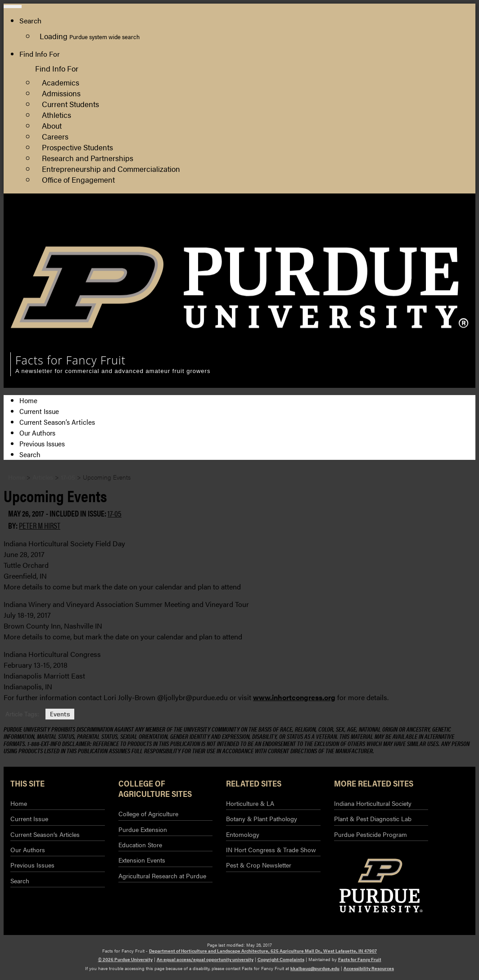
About (52, 125)
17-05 (115, 513)
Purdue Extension (425, 233)
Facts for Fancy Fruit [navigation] (70, 360)
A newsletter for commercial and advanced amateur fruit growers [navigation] (113, 371)
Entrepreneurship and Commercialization (111, 169)
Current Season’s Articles (57, 422)
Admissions (61, 93)
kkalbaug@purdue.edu (315, 968)
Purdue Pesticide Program (371, 834)
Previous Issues (42, 443)
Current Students (70, 104)
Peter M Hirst (40, 525)
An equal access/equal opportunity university (205, 959)
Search (30, 454)
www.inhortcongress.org (294, 697)
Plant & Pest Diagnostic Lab (373, 818)
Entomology (243, 834)
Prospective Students (77, 147)
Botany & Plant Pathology (262, 818)
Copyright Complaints (281, 959)
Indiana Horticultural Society (373, 803)
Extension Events (142, 860)
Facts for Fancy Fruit (360, 959)
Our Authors (37, 433)
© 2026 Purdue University (125, 959)
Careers (55, 136)
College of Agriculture (432, 222)
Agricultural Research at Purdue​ (162, 876)
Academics (61, 82)
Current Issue (39, 411)
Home (28, 400)
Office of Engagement (78, 179)
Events (60, 714)
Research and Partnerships (88, 158)
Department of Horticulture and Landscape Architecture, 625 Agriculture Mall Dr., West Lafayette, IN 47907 (263, 951)
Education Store (140, 845)
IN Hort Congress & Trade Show (271, 850)
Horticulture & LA (250, 803)
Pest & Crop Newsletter (259, 865)
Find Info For (40, 54)
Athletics (56, 115)
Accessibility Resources (369, 968)
